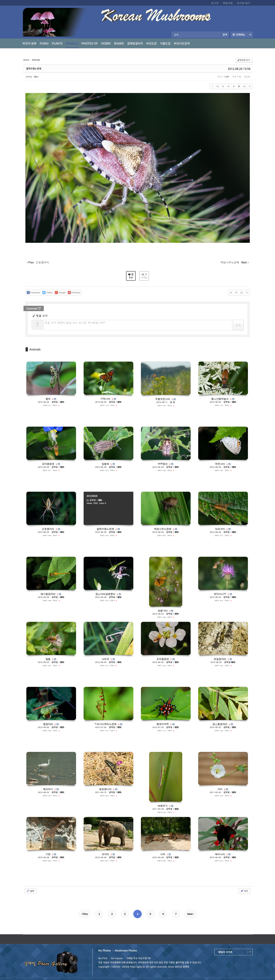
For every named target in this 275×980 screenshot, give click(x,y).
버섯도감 (152, 43)
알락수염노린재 (34, 69)
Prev (85, 914)
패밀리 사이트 (225, 952)
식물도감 (165, 43)
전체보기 (242, 35)
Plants (57, 43)
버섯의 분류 (30, 43)
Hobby (106, 43)
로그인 (215, 3)
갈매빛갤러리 (135, 43)
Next (190, 914)
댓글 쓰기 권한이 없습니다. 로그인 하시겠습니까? (75, 323)
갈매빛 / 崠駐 (32, 77)
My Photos (105, 950)
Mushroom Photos (126, 950)
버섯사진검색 (182, 43)
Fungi (44, 43)
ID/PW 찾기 (244, 3)
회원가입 (228, 3)
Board (119, 43)
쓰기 (244, 891)
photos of (90, 43)
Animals (72, 45)
